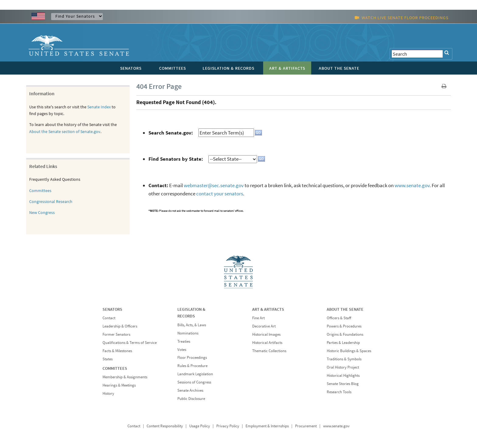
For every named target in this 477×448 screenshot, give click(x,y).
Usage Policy (200, 426)
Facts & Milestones (117, 351)
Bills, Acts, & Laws (192, 325)
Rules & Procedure (192, 366)
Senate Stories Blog (343, 384)
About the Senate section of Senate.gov (65, 131)
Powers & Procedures (344, 326)
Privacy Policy (228, 426)
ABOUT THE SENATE (345, 309)
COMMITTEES (115, 368)
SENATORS (112, 309)
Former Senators (116, 334)
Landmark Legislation (195, 374)
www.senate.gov (412, 185)
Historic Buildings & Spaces (349, 351)
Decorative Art (264, 326)
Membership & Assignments (125, 377)
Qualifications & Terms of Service (130, 343)
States (108, 359)
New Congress (42, 212)
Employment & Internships (267, 426)
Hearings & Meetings (119, 385)
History (108, 393)
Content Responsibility (165, 426)
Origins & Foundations (345, 334)
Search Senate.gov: (171, 133)
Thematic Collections (269, 351)
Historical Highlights (343, 375)
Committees (40, 191)
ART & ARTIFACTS (268, 309)
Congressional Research (51, 201)
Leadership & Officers (120, 326)
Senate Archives (190, 390)
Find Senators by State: (176, 159)
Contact (109, 318)
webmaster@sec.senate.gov (214, 185)
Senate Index (99, 107)
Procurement (306, 426)
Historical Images (266, 334)
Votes (182, 350)
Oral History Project (343, 367)
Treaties (184, 341)
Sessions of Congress (194, 382)
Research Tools (339, 392)
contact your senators (220, 194)
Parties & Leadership (343, 343)
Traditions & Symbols (344, 359)
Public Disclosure (191, 399)
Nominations (188, 333)
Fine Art (258, 318)
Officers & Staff (339, 318)
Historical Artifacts (267, 343)
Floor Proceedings (192, 357)
